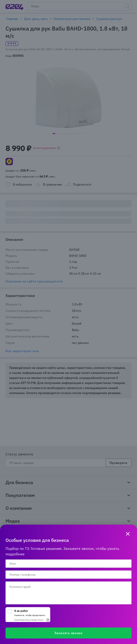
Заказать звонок (68, 633)
